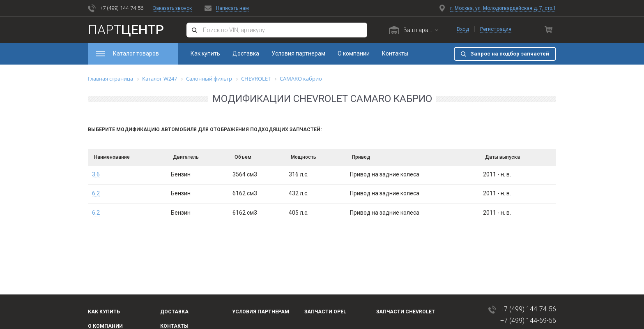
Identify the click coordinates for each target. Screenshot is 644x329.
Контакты (395, 53)
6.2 (96, 193)
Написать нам (232, 8)
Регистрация (496, 29)
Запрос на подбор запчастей (510, 54)
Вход (463, 29)
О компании (354, 53)
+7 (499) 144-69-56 (528, 321)
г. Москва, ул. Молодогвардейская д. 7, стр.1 (503, 8)
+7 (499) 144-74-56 (122, 8)
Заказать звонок (172, 8)
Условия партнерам (298, 53)
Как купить (205, 53)
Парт (126, 30)
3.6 (96, 174)
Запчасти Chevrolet (406, 312)
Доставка (246, 53)
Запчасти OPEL (325, 312)
